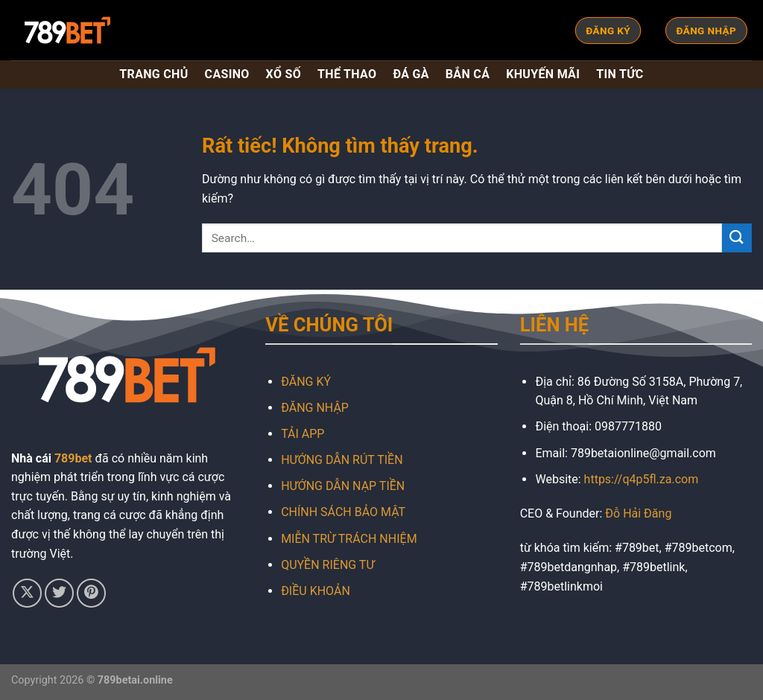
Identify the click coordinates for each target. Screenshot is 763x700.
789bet (73, 458)
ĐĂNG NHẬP (315, 408)
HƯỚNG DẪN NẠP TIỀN (343, 486)
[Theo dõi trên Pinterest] (91, 593)
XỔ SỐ (284, 74)
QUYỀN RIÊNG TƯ (327, 565)
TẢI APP (303, 434)
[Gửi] (737, 238)
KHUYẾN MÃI (543, 74)
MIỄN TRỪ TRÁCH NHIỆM (349, 539)
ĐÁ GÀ (411, 74)
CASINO (227, 74)
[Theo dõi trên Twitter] (59, 593)
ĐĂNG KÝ (306, 382)
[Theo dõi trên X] (27, 593)
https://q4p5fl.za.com (642, 479)
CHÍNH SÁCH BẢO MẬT (343, 512)
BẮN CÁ (468, 74)
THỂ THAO (347, 74)
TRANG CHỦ (153, 74)
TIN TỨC (620, 74)
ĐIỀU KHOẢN (316, 591)
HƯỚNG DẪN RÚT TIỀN (342, 460)
